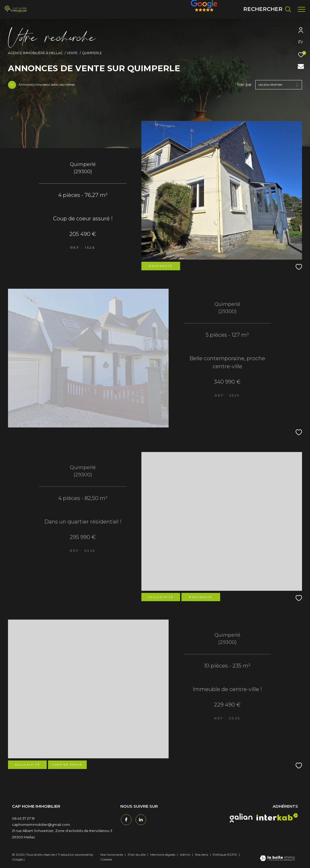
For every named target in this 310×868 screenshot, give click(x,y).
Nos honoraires (112, 855)
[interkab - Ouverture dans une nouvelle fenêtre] (277, 817)
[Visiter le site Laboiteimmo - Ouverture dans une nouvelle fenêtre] (277, 859)
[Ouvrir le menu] (301, 9)
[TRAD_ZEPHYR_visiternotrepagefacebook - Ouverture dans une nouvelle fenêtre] (126, 819)
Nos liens (202, 855)
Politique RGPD (225, 855)
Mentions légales (163, 855)
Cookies (106, 859)
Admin (186, 855)
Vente (72, 53)
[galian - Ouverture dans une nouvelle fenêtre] (241, 818)
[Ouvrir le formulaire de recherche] (267, 9)
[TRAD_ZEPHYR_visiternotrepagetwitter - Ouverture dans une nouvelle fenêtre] (140, 819)
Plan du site (137, 855)
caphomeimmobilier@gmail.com (41, 825)
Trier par (244, 85)
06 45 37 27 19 (23, 818)
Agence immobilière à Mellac (35, 53)
